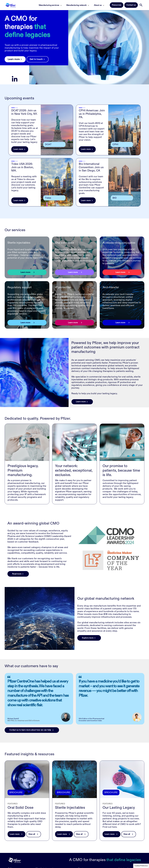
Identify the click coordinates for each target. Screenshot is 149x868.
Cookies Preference (141, 866)
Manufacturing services (49, 5)
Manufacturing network (76, 5)
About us (98, 5)
